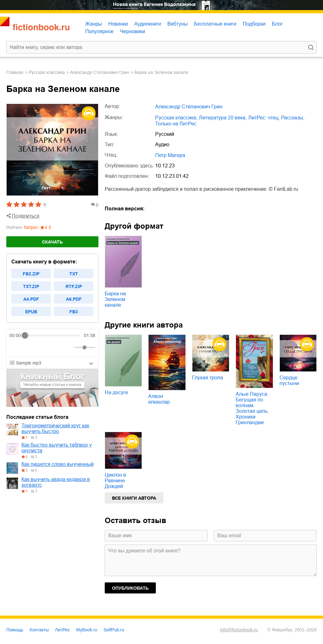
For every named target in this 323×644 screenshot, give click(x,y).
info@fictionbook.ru (239, 630)
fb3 (74, 312)
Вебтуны (177, 24)
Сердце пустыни (289, 380)
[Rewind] (16, 348)
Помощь (15, 630)
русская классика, (176, 118)
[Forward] (43, 348)
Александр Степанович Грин (100, 72)
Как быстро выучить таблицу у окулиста (57, 448)
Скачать (52, 242)
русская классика (47, 72)
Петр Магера (170, 155)
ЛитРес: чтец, (264, 118)
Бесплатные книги (215, 24)
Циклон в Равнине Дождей (115, 481)
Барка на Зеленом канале (115, 299)
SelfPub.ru (114, 630)
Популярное (99, 31)
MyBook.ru (87, 630)
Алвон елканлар (159, 399)
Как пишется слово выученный (58, 464)
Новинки (118, 24)
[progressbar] (53, 335)
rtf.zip (74, 286)
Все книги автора (134, 498)
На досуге (116, 392)
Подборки (254, 24)
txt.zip (31, 286)
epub (31, 312)
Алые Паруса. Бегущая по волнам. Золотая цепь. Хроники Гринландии (252, 408)
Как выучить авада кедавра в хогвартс (56, 482)
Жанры (94, 24)
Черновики (132, 31)
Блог (277, 24)
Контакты (39, 630)
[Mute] (68, 347)
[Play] (30, 347)
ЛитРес (63, 630)
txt (74, 274)
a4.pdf (31, 299)
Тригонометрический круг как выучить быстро (55, 428)
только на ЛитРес (176, 124)
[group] (52, 343)
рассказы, (293, 118)
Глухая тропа (208, 378)
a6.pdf (74, 299)
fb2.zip (31, 274)
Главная (15, 72)
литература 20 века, (223, 118)
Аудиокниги (148, 24)
